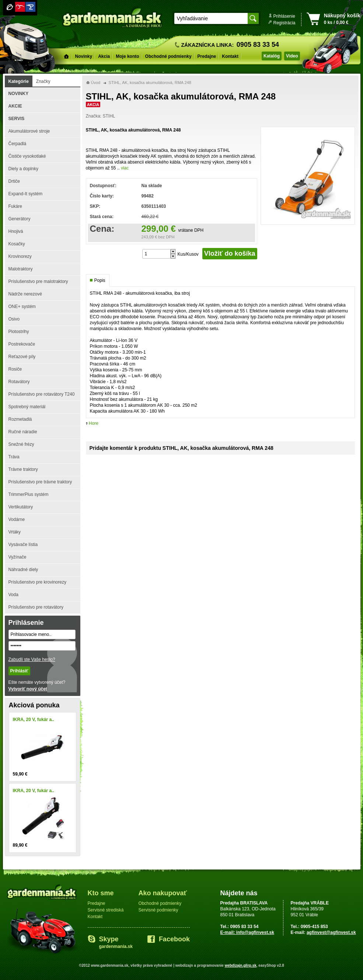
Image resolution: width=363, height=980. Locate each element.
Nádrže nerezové (25, 294)
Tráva (14, 457)
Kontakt (230, 56)
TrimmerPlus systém (29, 494)
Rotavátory (19, 382)
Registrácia (285, 23)
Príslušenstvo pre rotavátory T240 (42, 394)
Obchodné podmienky (168, 56)
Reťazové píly (22, 357)
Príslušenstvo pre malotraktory (38, 281)
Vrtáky (15, 532)
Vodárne (17, 519)
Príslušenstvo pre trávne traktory (40, 482)
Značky (43, 81)
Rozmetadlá (20, 419)
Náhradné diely (23, 570)
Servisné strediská (106, 910)
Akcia (104, 56)
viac (125, 168)
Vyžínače (18, 557)
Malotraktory (21, 269)
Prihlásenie (284, 16)
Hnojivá (16, 231)
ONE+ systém (22, 307)
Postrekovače (22, 344)
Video (292, 56)
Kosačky (17, 244)
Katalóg (272, 56)
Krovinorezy (20, 256)
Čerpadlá (18, 144)
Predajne (207, 56)
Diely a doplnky (23, 169)
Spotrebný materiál (27, 407)
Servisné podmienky (158, 910)
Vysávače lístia (23, 545)
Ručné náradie (23, 432)
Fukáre (15, 206)
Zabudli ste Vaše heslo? (32, 659)
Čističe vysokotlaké (27, 156)
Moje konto (127, 56)
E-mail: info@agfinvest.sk (247, 932)
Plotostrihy (19, 332)
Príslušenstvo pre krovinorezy (37, 582)
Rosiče (15, 369)
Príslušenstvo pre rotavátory (36, 607)
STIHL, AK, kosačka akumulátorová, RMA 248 (150, 83)
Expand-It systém (26, 194)
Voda (13, 595)
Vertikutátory (21, 507)
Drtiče (14, 181)
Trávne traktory (23, 469)
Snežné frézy (21, 444)
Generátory (20, 219)
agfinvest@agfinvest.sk (331, 932)
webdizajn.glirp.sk (241, 965)
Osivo (14, 319)
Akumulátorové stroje (29, 131)
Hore (94, 423)
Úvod (96, 83)
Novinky (84, 56)
